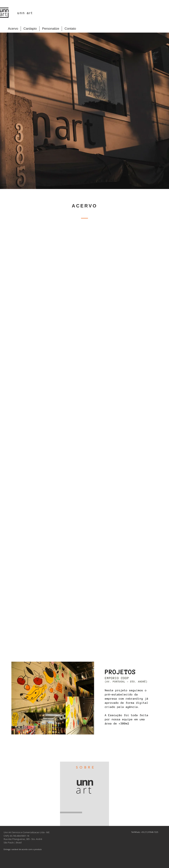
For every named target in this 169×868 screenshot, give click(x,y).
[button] (84, 700)
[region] (84, 794)
